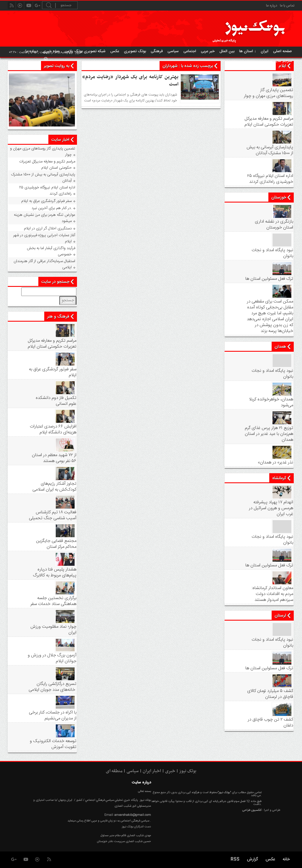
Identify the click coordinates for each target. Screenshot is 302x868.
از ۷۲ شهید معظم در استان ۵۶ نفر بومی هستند (54, 458)
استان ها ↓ (248, 51)
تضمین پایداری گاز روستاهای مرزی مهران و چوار (269, 93)
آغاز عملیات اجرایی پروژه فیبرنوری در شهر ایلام (44, 238)
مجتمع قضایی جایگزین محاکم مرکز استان (56, 544)
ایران (265, 51)
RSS (235, 859)
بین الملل (227, 51)
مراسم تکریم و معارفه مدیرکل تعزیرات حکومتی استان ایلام (269, 122)
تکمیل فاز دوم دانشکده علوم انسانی (56, 401)
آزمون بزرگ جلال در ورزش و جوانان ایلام (52, 658)
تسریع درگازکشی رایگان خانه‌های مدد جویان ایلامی (52, 687)
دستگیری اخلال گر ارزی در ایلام (48, 228)
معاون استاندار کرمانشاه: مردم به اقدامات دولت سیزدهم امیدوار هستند (272, 594)
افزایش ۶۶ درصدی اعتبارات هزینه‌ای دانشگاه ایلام (53, 430)
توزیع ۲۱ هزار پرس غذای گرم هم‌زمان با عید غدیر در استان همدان (269, 434)
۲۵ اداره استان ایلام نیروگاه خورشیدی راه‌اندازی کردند (270, 179)
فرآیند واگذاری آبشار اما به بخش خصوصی (51, 251)
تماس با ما (287, 6)
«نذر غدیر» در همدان (275, 463)
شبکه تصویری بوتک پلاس (85, 51)
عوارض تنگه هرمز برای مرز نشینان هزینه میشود (45, 218)
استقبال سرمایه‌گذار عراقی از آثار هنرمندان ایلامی (44, 264)
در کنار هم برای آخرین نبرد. (52, 208)
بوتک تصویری (135, 51)
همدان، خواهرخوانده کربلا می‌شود (271, 402)
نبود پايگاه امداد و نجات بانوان (272, 253)
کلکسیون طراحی (252, 810)
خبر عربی (208, 51)
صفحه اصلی (283, 51)
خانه (286, 859)
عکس (115, 51)
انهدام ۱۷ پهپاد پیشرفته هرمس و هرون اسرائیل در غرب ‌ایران (271, 508)
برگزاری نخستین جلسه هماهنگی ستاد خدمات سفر (53, 601)
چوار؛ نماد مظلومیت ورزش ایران (53, 630)
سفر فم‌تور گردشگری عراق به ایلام (46, 201)
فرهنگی (157, 51)
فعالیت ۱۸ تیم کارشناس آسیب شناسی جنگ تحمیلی (53, 515)
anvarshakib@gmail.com (133, 815)
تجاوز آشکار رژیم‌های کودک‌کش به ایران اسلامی (54, 487)
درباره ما (272, 6)
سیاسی (173, 51)
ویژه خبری (51, 51)
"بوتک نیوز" (224, 793)
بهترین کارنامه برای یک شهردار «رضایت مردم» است (130, 81)
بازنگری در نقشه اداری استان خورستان (274, 225)
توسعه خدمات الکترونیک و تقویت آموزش (53, 744)
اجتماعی (190, 51)
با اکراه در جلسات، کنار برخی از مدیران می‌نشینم (53, 716)
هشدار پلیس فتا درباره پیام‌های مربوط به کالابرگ (55, 573)
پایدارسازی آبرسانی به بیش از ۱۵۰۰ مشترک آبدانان (270, 150)
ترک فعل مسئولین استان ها (269, 279)
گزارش (252, 859)
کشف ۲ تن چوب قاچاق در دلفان (270, 723)
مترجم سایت (282, 61)
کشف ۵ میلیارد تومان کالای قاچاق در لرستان (270, 694)
